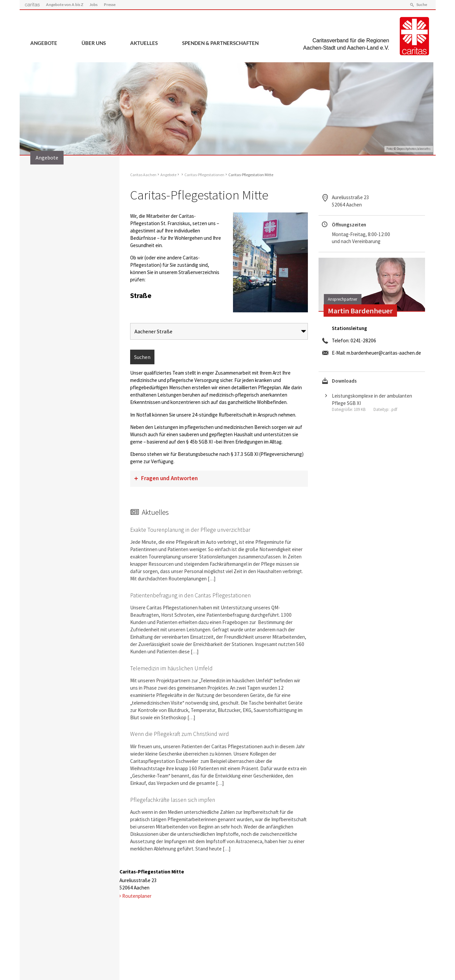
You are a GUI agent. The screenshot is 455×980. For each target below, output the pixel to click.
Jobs (94, 4)
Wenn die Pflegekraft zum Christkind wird (180, 734)
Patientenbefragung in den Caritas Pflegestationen (190, 595)
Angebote (44, 43)
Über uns (94, 43)
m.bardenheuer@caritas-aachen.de (384, 353)
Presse (110, 4)
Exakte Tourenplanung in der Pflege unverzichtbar (190, 530)
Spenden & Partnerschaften (220, 43)
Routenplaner (137, 896)
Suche (422, 4)
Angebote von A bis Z (65, 4)
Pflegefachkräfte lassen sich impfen (173, 800)
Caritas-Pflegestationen (204, 175)
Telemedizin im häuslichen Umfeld (171, 668)
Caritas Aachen (143, 175)
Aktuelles (144, 43)
